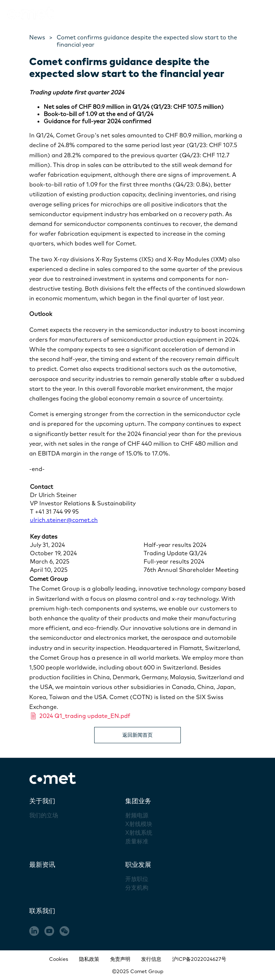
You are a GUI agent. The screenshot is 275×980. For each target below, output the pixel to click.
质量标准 (137, 841)
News (37, 37)
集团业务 (138, 801)
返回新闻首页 (137, 735)
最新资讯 (42, 865)
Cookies (59, 959)
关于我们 (42, 801)
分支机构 (137, 887)
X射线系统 (139, 833)
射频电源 (137, 815)
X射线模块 (139, 824)
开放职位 (137, 879)
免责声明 (120, 959)
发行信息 (151, 959)
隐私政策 (89, 959)
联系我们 (42, 911)
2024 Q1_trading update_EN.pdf (80, 716)
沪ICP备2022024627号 (199, 959)
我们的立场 (44, 815)
